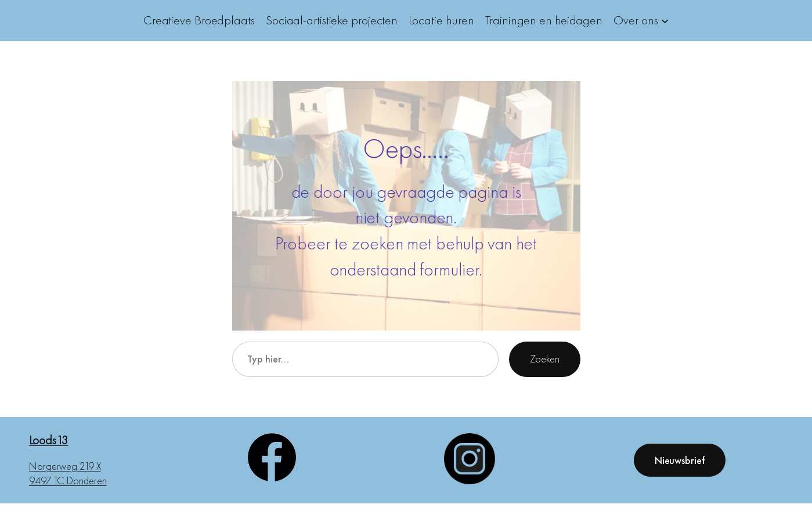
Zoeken (544, 359)
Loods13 (48, 440)
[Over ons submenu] (665, 21)
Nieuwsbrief (680, 460)
